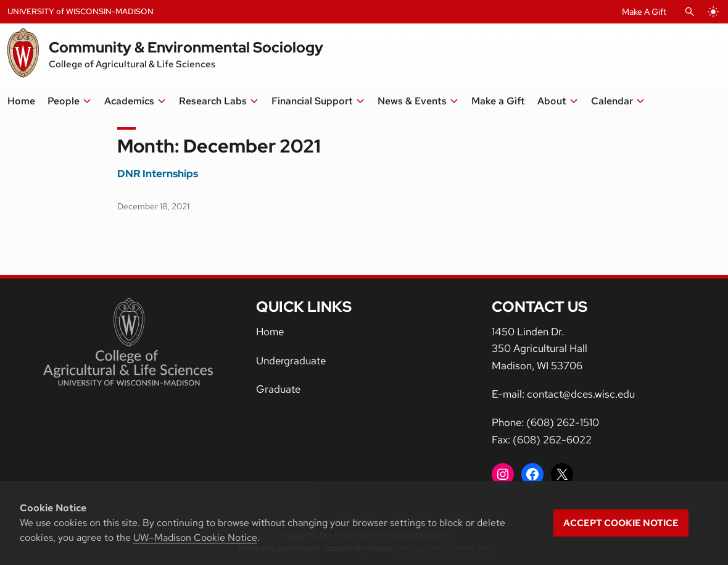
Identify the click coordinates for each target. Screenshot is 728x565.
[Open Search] (690, 12)
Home (270, 332)
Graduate (278, 389)
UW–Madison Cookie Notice (195, 538)
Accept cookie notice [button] (621, 523)
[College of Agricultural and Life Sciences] (128, 342)
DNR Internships (158, 174)
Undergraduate (291, 361)
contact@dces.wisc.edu (581, 394)
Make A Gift (644, 12)
